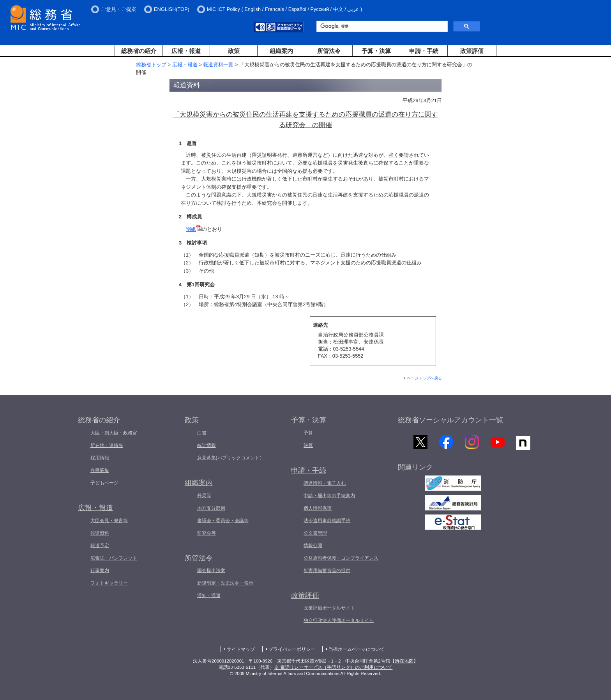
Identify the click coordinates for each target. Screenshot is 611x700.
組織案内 (281, 51)
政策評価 (472, 51)
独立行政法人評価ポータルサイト (339, 620)
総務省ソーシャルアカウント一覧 (450, 420)
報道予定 (100, 546)
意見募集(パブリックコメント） (231, 458)
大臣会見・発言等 (109, 521)
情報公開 (313, 546)
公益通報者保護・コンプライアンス (341, 558)
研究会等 (207, 533)
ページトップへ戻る (424, 378)
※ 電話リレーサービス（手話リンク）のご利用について (333, 667)
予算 (308, 433)
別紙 (194, 229)
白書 (202, 433)
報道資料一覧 (218, 65)
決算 (308, 445)
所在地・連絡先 (107, 445)
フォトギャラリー (109, 583)
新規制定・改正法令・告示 (225, 583)
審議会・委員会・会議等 (223, 521)
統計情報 (207, 445)
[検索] (381, 27)
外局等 (204, 496)
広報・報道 (186, 51)
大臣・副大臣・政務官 (114, 433)
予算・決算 (376, 51)
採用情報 (100, 458)
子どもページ (104, 483)
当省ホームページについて (357, 649)
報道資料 (100, 533)
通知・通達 (209, 595)
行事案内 (100, 571)
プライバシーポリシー (292, 649)
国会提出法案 (211, 571)
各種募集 (100, 470)
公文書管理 (315, 533)
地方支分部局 (211, 508)
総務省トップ (151, 65)
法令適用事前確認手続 (327, 521)
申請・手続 (424, 51)
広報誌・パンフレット (114, 558)
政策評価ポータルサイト (329, 608)
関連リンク (415, 470)
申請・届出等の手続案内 (329, 496)
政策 (234, 51)
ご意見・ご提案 (119, 9)
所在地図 (404, 661)
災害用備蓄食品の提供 (327, 571)
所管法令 (329, 51)
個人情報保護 (318, 508)
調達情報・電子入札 (325, 483)
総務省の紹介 (139, 51)
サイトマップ (241, 649)
